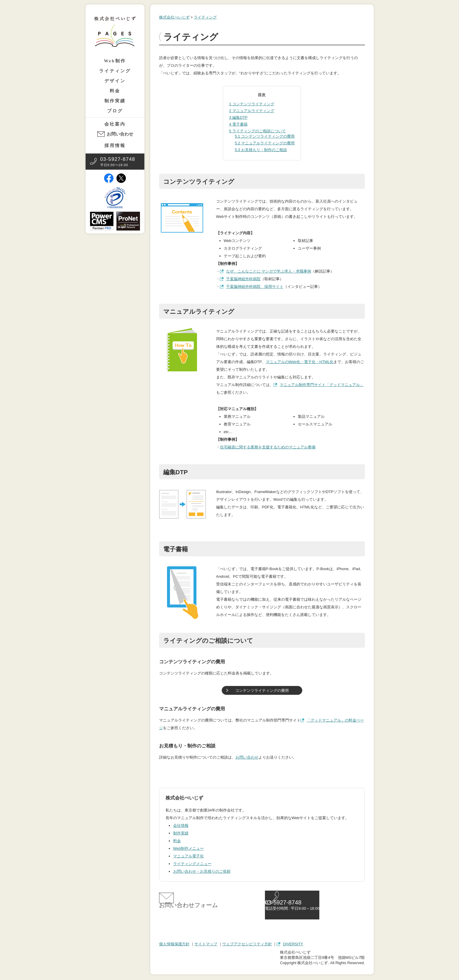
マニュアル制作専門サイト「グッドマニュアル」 (322, 385)
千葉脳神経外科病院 (243, 279)
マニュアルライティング (252, 111)
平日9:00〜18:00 (118, 162)
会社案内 (115, 124)
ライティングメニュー (192, 864)
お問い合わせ (120, 134)
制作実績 (115, 101)
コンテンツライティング (252, 104)
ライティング (115, 71)
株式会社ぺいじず (174, 17)
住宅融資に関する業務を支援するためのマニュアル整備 (268, 447)
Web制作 (115, 61)
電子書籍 (238, 124)
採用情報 (115, 146)
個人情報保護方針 (174, 945)
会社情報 (181, 825)
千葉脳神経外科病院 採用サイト (255, 287)
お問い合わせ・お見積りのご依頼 (202, 871)
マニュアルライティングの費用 (265, 143)
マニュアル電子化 (188, 856)
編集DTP (238, 117)
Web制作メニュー (189, 848)
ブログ (115, 111)
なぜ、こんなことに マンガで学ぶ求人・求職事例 (269, 271)
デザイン (115, 81)
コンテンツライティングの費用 (265, 136)
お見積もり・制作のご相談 (261, 150)
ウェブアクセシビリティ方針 (247, 945)
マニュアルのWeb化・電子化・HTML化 (300, 362)
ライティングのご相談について (257, 131)
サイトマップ (206, 945)
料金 (115, 91)
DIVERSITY (293, 945)
